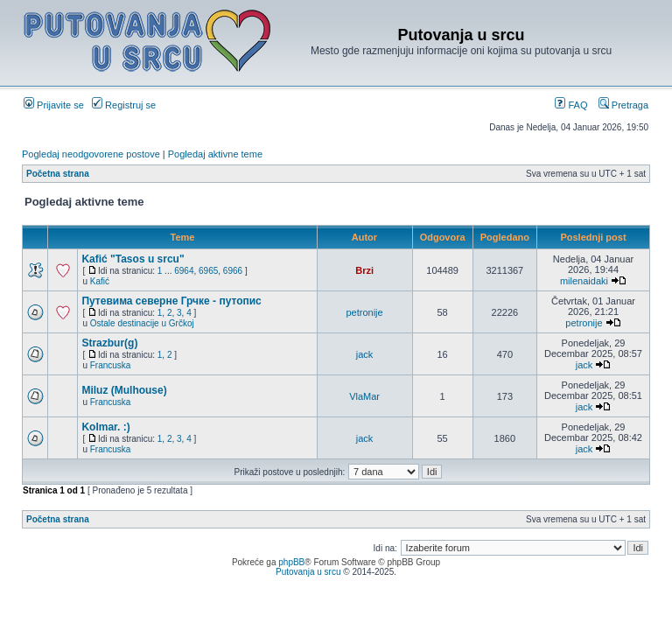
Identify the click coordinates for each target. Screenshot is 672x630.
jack (365, 354)
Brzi (364, 270)
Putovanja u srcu (309, 572)
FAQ (571, 105)
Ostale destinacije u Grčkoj (142, 323)
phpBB (291, 562)
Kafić (100, 281)
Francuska (111, 365)
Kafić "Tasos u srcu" (133, 259)
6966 (233, 271)
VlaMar (364, 396)
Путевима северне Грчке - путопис (171, 301)
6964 (184, 271)
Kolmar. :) (105, 427)
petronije (364, 312)
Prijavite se (54, 105)
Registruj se (124, 105)
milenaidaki (584, 281)
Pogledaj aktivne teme (215, 154)
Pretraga (623, 105)
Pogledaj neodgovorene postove (91, 154)
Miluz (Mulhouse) (124, 390)
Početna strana (58, 174)
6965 (208, 271)
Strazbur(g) (109, 343)
